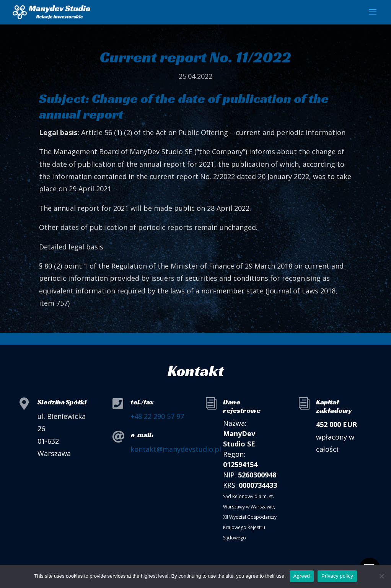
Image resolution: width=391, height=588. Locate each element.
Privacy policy (337, 576)
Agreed (302, 576)
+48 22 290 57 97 (157, 416)
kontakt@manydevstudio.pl (176, 449)
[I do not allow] (381, 576)
